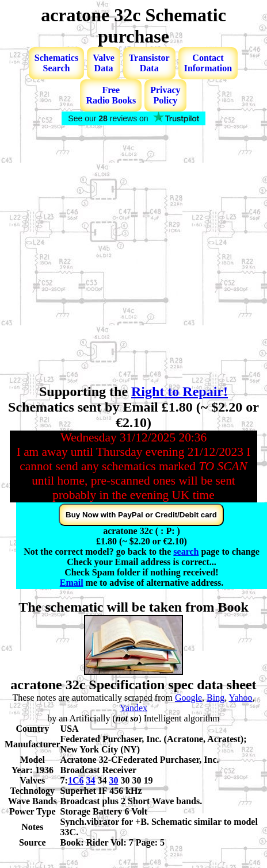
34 (90, 780)
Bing (215, 698)
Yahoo (241, 698)
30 (113, 780)
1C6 (76, 780)
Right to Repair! (180, 391)
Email (72, 583)
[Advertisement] (123, 256)
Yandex (133, 708)
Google (188, 698)
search (186, 552)
